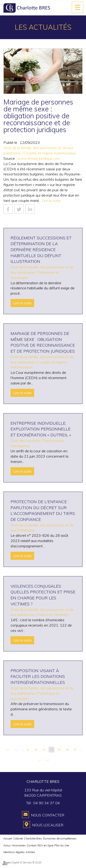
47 (75, 750)
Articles (30, 852)
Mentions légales (14, 852)
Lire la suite (51, 200)
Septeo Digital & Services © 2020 (22, 862)
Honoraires (19, 845)
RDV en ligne (45, 845)
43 (44, 750)
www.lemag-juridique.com (39, 158)
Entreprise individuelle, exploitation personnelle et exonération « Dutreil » (41, 429)
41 (28, 750)
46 (67, 750)
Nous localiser (48, 825)
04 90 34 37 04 (47, 803)
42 (36, 750)
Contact (32, 845)
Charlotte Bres (33, 838)
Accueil (8, 838)
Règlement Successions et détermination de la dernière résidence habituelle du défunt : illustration (41, 250)
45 (59, 750)
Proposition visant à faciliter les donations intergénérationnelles (38, 676)
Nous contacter (48, 815)
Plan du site (62, 845)
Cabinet (18, 838)
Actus (7, 845)
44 (52, 750)
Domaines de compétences (60, 838)
